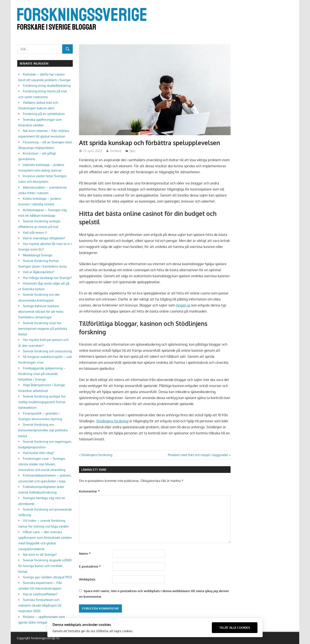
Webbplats (87, 579)
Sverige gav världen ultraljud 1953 (47, 577)
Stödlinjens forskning (112, 421)
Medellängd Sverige (37, 255)
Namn (85, 553)
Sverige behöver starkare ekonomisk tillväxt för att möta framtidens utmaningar (41, 312)
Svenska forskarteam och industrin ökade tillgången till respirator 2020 (40, 605)
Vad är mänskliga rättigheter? (44, 238)
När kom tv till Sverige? (40, 555)
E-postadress (90, 566)
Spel (132, 151)
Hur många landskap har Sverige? (47, 278)
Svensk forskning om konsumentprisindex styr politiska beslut (43, 430)
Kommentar (89, 491)
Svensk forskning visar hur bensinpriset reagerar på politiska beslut (43, 329)
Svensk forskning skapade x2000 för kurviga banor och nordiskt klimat (45, 566)
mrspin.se (183, 305)
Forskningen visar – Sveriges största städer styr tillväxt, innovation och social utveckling (42, 464)
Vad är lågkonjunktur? (39, 272)
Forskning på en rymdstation (44, 114)
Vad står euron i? (35, 233)
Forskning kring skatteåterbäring (47, 86)
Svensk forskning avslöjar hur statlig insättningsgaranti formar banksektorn (42, 402)
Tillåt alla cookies (235, 628)
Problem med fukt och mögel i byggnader (198, 455)
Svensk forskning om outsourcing (47, 351)
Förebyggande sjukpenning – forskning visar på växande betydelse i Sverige (42, 374)
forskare (116, 151)
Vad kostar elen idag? (38, 453)
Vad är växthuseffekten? (40, 594)
